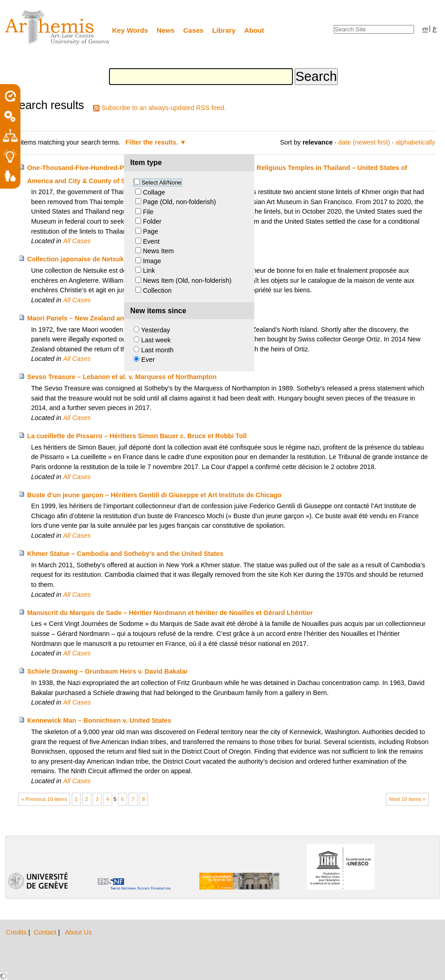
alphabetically (415, 142)
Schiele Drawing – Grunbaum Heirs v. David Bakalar (108, 671)
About (254, 30)
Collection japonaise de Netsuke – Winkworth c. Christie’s (117, 259)
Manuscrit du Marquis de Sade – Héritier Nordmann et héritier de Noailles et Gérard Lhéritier (170, 613)
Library (224, 30)
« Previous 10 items (44, 799)
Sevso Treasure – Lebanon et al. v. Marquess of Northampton (122, 377)
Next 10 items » (407, 799)
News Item (158, 251)
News (166, 30)
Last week (156, 340)
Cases (194, 30)
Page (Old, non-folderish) (180, 202)
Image (152, 261)
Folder (152, 221)
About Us (78, 932)
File (148, 212)
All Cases (77, 241)
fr (435, 29)
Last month (157, 350)
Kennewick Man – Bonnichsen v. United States (99, 720)
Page (151, 231)
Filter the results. (153, 142)
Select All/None (162, 182)
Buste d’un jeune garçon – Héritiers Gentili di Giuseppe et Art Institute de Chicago (154, 495)
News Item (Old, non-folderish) (187, 280)
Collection (157, 290)
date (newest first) (364, 142)
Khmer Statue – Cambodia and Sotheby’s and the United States (125, 554)
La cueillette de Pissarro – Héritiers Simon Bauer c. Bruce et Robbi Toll (137, 436)
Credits (17, 932)
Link (149, 270)
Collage (154, 192)
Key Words (130, 30)
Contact (46, 932)
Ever (148, 360)
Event (151, 241)
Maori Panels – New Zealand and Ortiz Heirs (95, 318)
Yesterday (156, 330)
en (425, 29)
